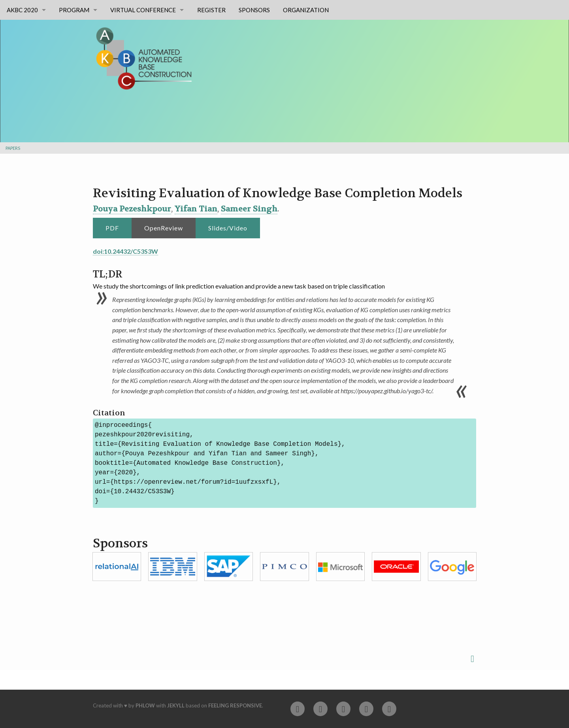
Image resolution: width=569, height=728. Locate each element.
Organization (306, 10)
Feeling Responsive (235, 705)
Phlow (145, 705)
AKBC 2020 (22, 10)
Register (211, 10)
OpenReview (164, 228)
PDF (112, 228)
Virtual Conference (143, 10)
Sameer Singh (249, 209)
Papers (13, 148)
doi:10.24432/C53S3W (125, 251)
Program (74, 10)
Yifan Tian (196, 209)
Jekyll (176, 705)
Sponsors (254, 10)
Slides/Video (228, 228)
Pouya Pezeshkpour (132, 209)
